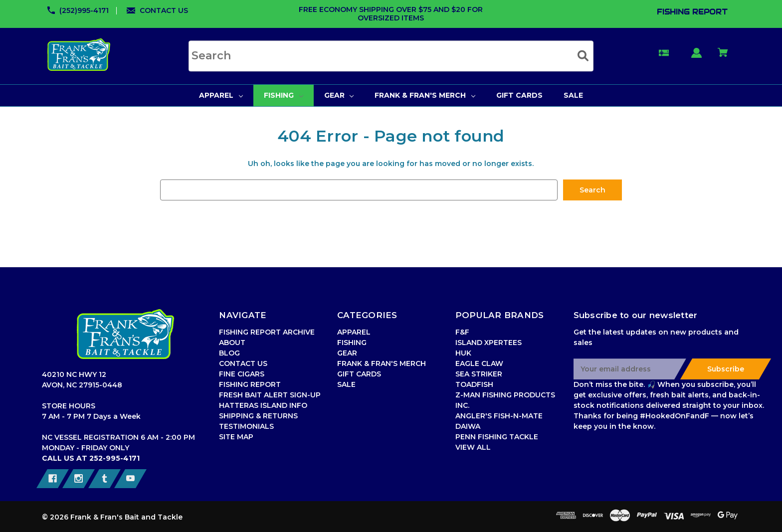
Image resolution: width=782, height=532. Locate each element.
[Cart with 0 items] (723, 57)
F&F (462, 332)
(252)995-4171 (84, 10)
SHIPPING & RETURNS (258, 416)
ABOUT (232, 343)
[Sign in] (697, 58)
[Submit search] (583, 56)
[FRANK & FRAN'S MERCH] (425, 95)
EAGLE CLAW (479, 363)
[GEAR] (339, 95)
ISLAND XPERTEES (489, 343)
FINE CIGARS (242, 374)
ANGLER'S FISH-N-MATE (499, 416)
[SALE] (573, 95)
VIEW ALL (473, 447)
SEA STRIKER (479, 374)
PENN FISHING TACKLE (497, 437)
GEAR (347, 353)
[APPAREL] (221, 95)
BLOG (229, 353)
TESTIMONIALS (246, 426)
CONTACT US (164, 10)
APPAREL (354, 332)
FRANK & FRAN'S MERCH (382, 363)
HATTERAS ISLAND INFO (263, 405)
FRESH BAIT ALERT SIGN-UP (270, 395)
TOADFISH (474, 384)
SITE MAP (236, 437)
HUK (463, 353)
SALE (346, 384)
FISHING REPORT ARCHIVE (267, 332)
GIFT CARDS (359, 374)
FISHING (352, 343)
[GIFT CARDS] (519, 95)
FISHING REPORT (250, 384)
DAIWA (468, 426)
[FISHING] (284, 95)
